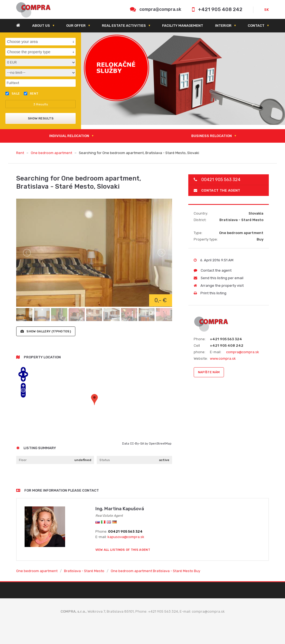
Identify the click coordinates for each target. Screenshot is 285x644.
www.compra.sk (223, 358)
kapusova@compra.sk (126, 537)
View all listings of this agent (123, 550)
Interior (223, 26)
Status (105, 460)
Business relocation (212, 136)
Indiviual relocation (69, 136)
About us (41, 26)
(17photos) (46, 331)
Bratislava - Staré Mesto (84, 571)
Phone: (200, 339)
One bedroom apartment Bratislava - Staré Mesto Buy (155, 571)
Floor (23, 460)
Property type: (206, 239)
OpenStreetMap (160, 444)
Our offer (76, 26)
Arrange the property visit (219, 286)
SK (266, 10)
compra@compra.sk (160, 9)
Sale (13, 94)
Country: (201, 213)
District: (200, 220)
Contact (256, 26)
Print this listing (210, 293)
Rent (20, 153)
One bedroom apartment (51, 153)
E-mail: (216, 352)
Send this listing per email (219, 278)
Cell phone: (199, 349)
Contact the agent (217, 190)
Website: (201, 358)
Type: (198, 233)
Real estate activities (124, 26)
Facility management (183, 26)
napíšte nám (209, 372)
